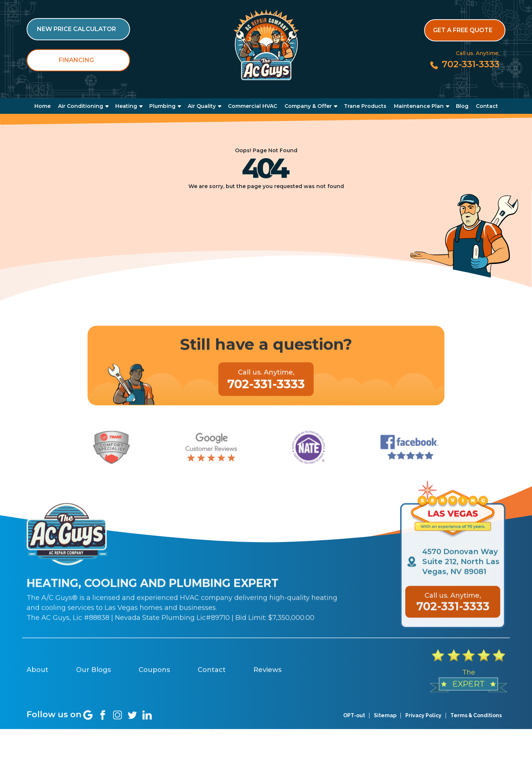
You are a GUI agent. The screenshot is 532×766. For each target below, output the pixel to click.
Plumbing (162, 106)
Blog (462, 106)
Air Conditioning (81, 106)
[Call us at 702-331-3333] (464, 64)
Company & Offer (308, 106)
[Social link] (88, 750)
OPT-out (354, 750)
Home (42, 106)
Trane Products (365, 106)
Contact (487, 106)
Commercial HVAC (253, 106)
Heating (126, 106)
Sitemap (385, 750)
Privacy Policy (423, 750)
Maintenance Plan (419, 106)
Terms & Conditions (476, 750)
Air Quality (202, 106)
